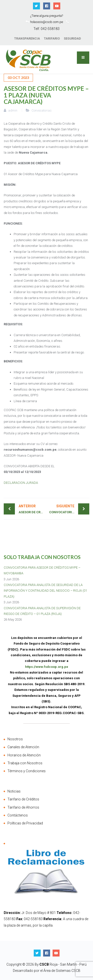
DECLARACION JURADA (21, 483)
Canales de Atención (23, 747)
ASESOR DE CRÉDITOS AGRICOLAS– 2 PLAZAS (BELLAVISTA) (33, 509)
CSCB (45, 964)
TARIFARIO (52, 38)
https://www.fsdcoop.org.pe (47, 667)
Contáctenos (18, 815)
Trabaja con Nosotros (25, 763)
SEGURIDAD (72, 38)
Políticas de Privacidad (25, 823)
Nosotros (15, 739)
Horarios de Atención (24, 755)
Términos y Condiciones (27, 771)
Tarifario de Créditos (23, 799)
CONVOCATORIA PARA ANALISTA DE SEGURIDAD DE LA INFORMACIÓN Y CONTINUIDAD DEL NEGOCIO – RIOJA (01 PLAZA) (45, 591)
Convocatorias (42, 110)
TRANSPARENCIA (27, 38)
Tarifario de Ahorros (23, 807)
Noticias (14, 791)
